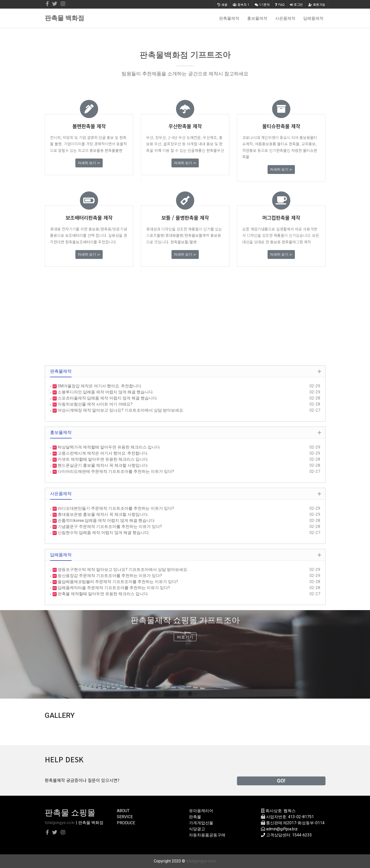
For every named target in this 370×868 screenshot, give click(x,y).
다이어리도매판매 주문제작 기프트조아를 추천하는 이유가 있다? (115, 471)
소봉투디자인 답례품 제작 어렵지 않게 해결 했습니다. (105, 392)
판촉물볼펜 (114, 150)
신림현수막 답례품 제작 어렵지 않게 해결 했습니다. (103, 533)
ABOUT (123, 811)
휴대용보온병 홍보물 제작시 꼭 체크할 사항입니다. (103, 514)
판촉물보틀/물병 (184, 242)
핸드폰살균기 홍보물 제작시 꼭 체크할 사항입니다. (103, 465)
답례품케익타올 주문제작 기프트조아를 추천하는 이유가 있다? (113, 588)
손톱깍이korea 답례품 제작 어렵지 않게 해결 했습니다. (106, 520)
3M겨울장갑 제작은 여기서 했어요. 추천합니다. (99, 386)
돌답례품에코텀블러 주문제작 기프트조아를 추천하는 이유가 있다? (117, 582)
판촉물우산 (215, 150)
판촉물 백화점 (64, 18)
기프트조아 (210, 55)
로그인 (296, 4)
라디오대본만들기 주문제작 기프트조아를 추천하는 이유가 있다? (115, 508)
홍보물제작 (257, 18)
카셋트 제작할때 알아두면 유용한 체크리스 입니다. (103, 459)
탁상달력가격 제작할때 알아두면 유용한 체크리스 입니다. (109, 447)
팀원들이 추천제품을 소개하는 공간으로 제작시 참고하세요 (185, 74)
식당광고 (197, 829)
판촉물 (195, 817)
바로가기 (185, 637)
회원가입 (317, 4)
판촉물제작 (229, 18)
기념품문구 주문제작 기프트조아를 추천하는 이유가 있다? (109, 527)
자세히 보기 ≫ (89, 163)
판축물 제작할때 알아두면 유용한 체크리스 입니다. (103, 594)
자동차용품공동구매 (207, 835)
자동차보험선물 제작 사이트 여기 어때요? (95, 404)
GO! (281, 781)
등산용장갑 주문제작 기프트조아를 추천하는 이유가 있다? (109, 576)
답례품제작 (313, 18)
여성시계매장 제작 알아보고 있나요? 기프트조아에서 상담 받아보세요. (120, 410)
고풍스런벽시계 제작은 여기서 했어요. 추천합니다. (102, 453)
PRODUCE (126, 823)
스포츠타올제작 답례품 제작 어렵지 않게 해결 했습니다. (107, 398)
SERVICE (125, 817)
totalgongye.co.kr (60, 823)
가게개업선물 (201, 823)
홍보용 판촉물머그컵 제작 (291, 242)
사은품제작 (285, 18)
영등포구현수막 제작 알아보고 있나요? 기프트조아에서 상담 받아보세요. (122, 570)
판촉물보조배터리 (79, 242)
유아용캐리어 (201, 811)
